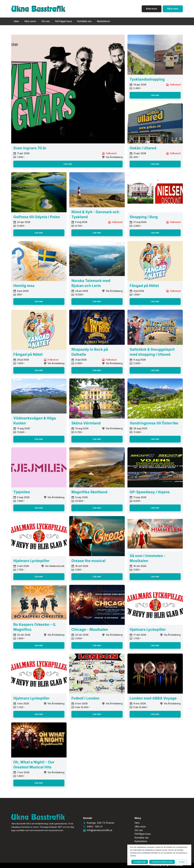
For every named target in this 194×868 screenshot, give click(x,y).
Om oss (46, 21)
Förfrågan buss (64, 21)
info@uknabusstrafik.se (100, 830)
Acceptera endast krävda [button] (162, 862)
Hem (16, 21)
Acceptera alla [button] (140, 862)
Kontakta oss (84, 21)
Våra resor (173, 9)
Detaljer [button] (182, 862)
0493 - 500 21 (95, 827)
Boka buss (152, 9)
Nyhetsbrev (104, 21)
